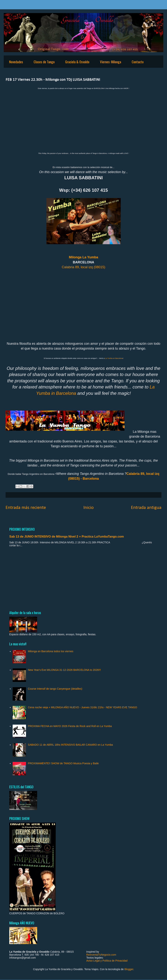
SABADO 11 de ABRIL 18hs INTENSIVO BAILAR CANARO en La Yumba (70, 745)
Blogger (129, 969)
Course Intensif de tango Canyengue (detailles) (55, 689)
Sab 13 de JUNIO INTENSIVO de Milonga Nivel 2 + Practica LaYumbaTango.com (67, 536)
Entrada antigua (146, 508)
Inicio (89, 508)
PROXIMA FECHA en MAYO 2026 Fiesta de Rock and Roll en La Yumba (70, 726)
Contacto (138, 62)
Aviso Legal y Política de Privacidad (107, 961)
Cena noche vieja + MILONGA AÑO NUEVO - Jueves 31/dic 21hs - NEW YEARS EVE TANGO (82, 707)
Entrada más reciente (26, 508)
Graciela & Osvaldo (77, 62)
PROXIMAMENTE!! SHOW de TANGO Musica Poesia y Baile (63, 763)
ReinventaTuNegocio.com (101, 955)
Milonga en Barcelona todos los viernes (51, 651)
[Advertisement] (83, 579)
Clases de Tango (44, 62)
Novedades (16, 62)
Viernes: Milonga (111, 62)
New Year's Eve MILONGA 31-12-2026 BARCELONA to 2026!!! (64, 670)
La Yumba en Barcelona (114, 358)
